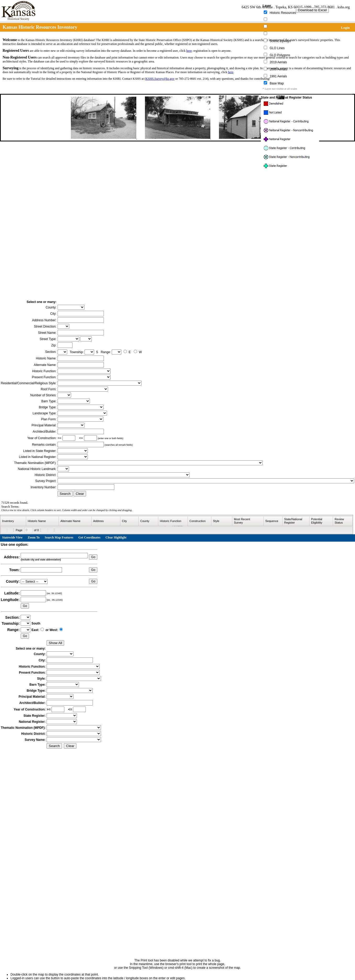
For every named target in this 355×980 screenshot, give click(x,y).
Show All (55, 643)
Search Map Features (59, 537)
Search (65, 494)
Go (93, 557)
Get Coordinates (89, 537)
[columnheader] (13, 521)
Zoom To (34, 537)
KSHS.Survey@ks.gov (160, 79)
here (189, 51)
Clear (80, 494)
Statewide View (12, 537)
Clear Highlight (116, 537)
